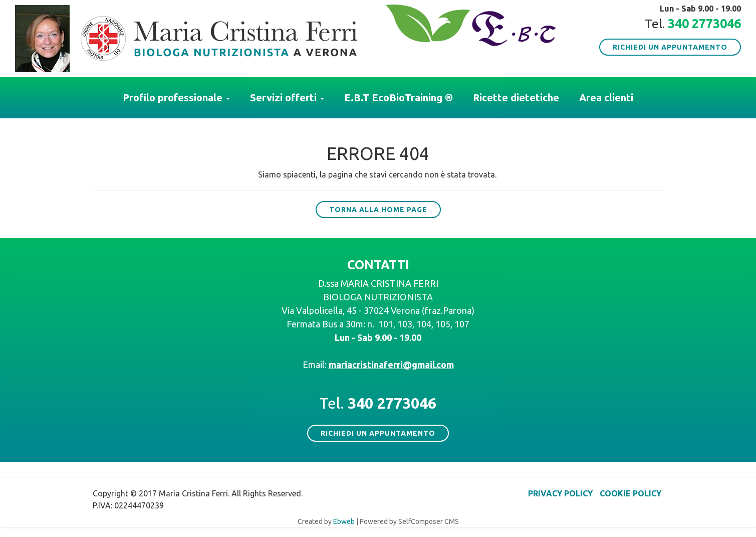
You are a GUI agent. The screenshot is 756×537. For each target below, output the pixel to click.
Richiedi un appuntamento (670, 47)
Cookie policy (631, 493)
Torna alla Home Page (378, 210)
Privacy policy (560, 493)
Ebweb (344, 521)
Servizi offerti (287, 98)
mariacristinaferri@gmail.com (391, 365)
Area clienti (606, 98)
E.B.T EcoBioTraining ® (399, 98)
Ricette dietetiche (516, 98)
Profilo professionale (176, 98)
